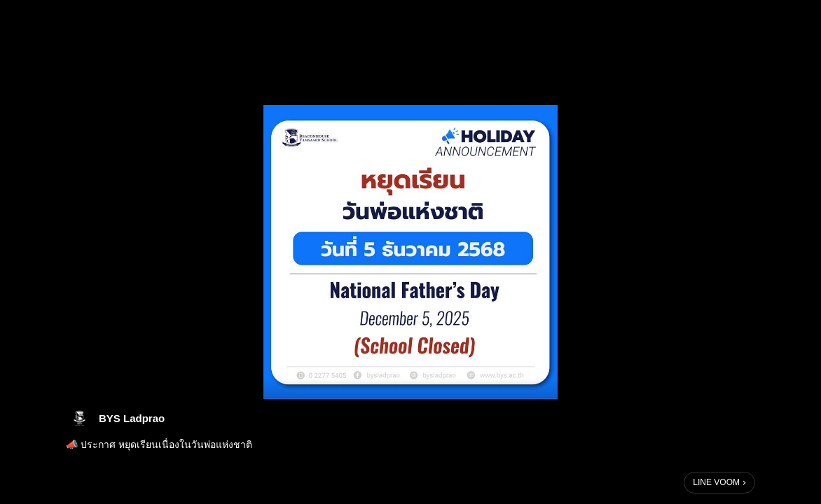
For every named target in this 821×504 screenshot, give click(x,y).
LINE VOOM (716, 482)
